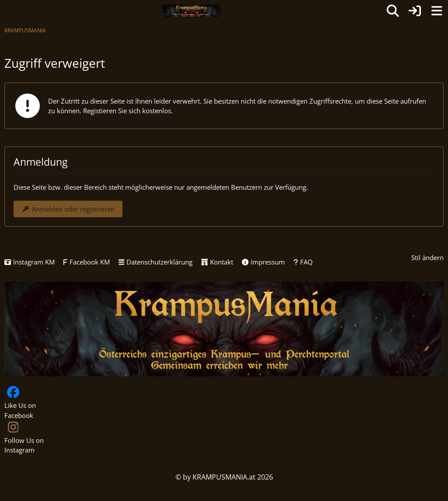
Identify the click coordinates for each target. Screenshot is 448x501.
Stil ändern (427, 257)
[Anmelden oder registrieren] (415, 11)
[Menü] (437, 11)
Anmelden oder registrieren (68, 209)
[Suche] (393, 11)
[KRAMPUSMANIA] (191, 11)
